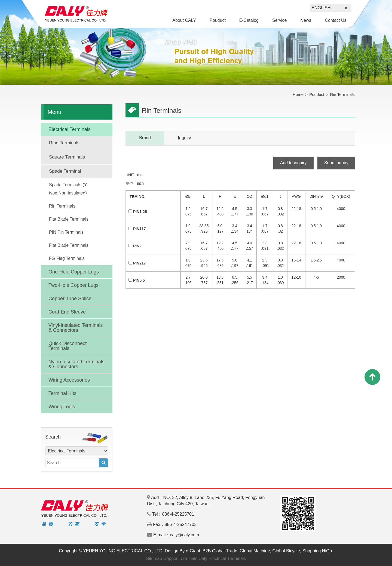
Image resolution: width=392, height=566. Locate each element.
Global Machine (255, 551)
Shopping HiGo (317, 551)
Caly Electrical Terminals (222, 559)
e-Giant (193, 551)
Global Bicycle (286, 551)
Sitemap (154, 559)
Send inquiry (336, 163)
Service (279, 20)
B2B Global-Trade (220, 551)
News (306, 20)
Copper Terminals (180, 559)
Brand (145, 138)
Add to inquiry (293, 163)
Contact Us (336, 20)
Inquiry (184, 138)
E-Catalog (249, 20)
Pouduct (218, 20)
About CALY (184, 20)
